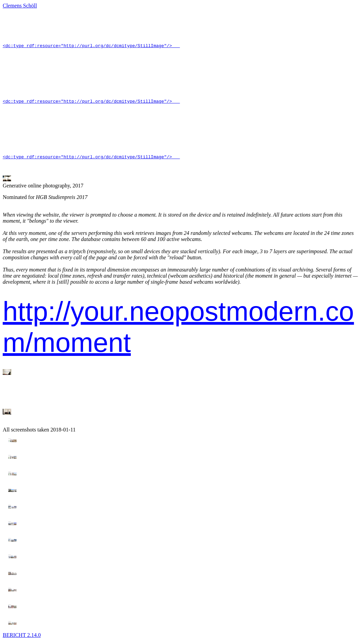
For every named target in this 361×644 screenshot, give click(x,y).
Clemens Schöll (20, 6)
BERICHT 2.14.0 (22, 638)
